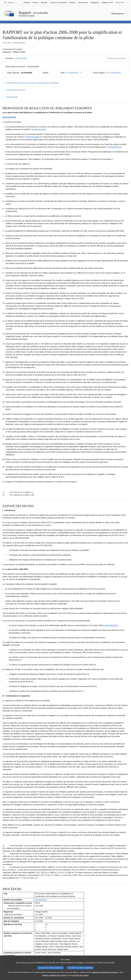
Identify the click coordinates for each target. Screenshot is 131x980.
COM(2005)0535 (114, 147)
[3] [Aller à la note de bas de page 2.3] (10, 815)
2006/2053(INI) (21, 58)
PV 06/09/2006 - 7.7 (74, 73)
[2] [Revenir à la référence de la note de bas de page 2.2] (4, 854)
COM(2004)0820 (32, 137)
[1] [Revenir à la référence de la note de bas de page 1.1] (4, 492)
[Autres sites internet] (121, 3)
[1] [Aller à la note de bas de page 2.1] (50, 525)
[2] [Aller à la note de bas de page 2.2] (95, 812)
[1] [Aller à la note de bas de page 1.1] (112, 159)
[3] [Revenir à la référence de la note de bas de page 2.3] (4, 867)
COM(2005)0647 (39, 129)
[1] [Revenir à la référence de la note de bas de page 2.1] (4, 846)
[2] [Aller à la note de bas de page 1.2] (57, 347)
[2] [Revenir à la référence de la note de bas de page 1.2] (4, 495)
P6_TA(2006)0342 (114, 73)
